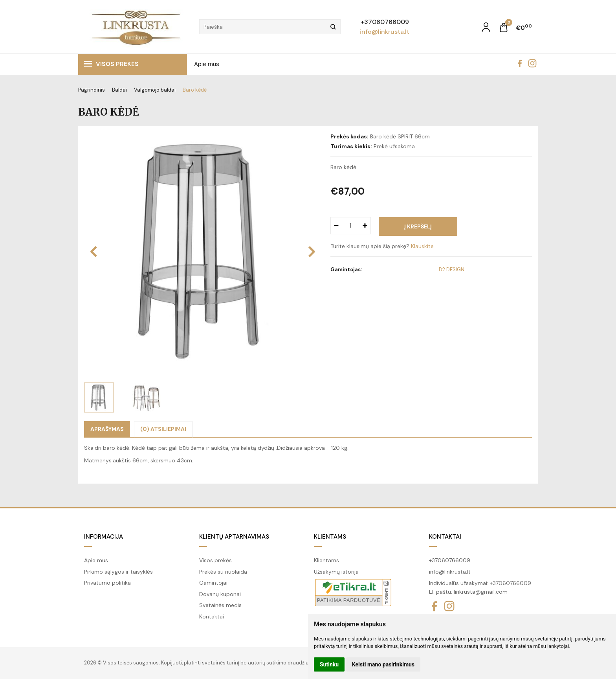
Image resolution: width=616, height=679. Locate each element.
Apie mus (207, 64)
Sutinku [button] (329, 664)
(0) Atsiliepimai (163, 429)
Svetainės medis (220, 605)
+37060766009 (385, 22)
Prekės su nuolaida (223, 572)
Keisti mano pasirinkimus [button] (383, 664)
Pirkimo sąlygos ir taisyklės (118, 572)
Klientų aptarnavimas (234, 537)
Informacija (104, 537)
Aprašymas (107, 429)
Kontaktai (212, 616)
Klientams (330, 537)
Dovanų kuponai (220, 594)
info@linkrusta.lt (385, 32)
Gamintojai (213, 583)
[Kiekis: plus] (365, 226)
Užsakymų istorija (336, 572)
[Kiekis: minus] (336, 226)
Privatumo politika (107, 583)
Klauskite (422, 246)
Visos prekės (111, 64)
